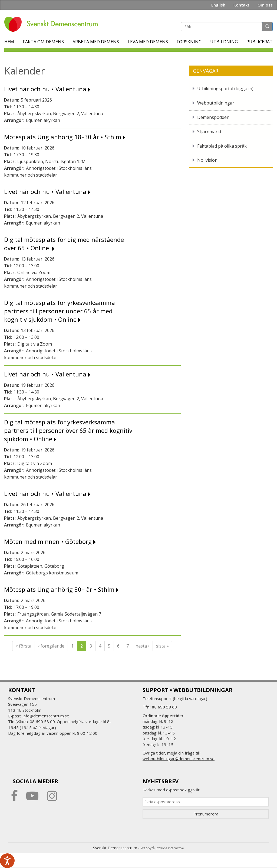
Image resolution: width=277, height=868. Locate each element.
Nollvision (207, 160)
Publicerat (260, 42)
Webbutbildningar (216, 103)
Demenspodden (213, 117)
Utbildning (224, 42)
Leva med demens (148, 42)
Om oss (265, 5)
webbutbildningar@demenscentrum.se (179, 759)
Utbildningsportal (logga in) (225, 89)
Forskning (189, 42)
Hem (9, 42)
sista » (162, 646)
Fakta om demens (43, 42)
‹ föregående (51, 646)
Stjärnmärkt (209, 132)
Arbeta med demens (96, 42)
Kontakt (241, 5)
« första (24, 646)
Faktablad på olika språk (222, 146)
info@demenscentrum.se (46, 716)
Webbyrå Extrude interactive (162, 848)
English (218, 5)
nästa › (142, 646)
